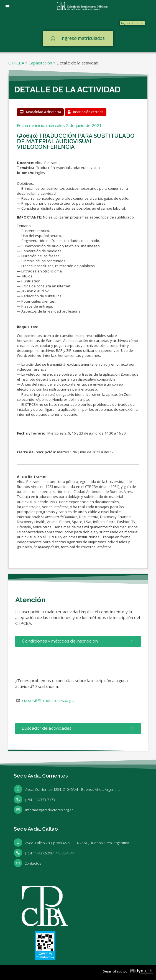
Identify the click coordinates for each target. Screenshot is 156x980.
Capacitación (40, 63)
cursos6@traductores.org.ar (49, 700)
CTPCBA (16, 63)
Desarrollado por (128, 971)
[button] (132, 23)
